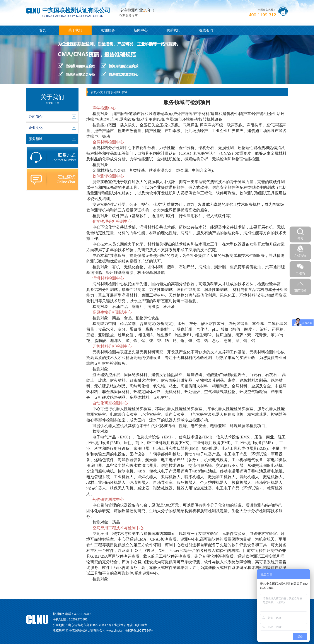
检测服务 (108, 30)
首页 (43, 30)
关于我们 (75, 30)
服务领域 (121, 92)
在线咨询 (206, 30)
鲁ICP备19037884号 (139, 630)
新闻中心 (141, 30)
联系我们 (173, 30)
